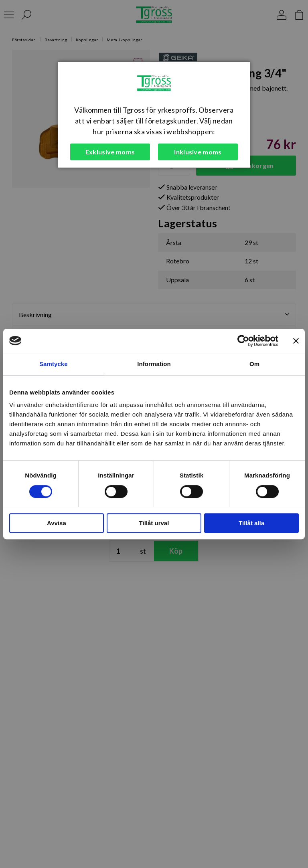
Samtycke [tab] (54, 364)
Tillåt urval (154, 523)
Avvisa (57, 523)
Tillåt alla (251, 523)
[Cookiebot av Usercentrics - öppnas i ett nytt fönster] (243, 341)
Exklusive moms (110, 152)
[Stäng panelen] (296, 341)
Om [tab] (254, 364)
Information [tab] (154, 364)
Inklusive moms (198, 152)
